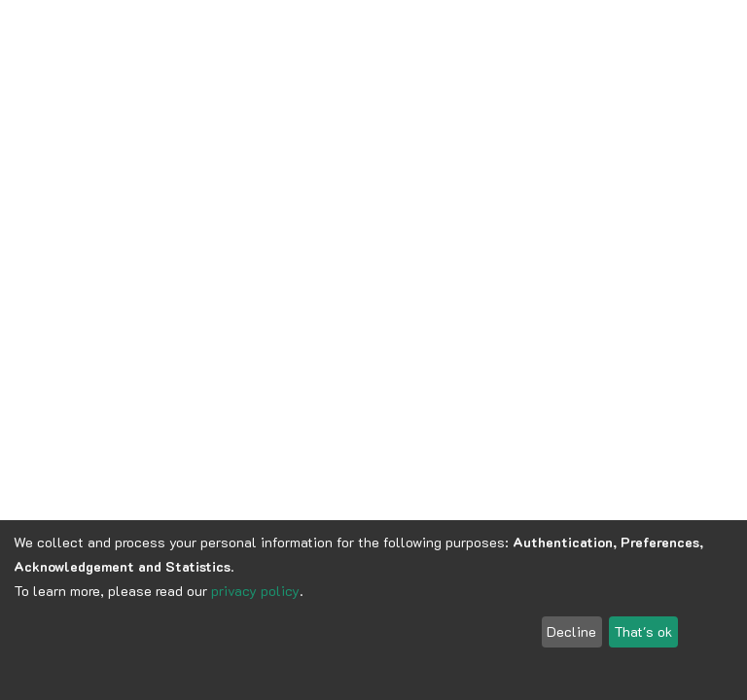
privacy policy (255, 591)
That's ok (643, 631)
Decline (571, 631)
